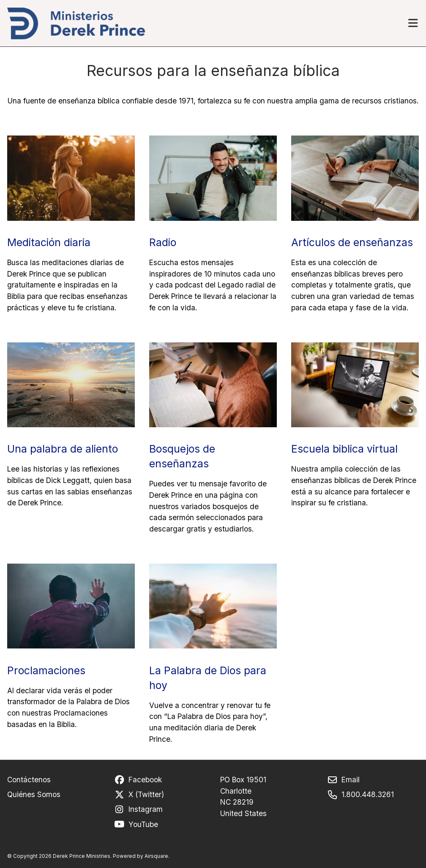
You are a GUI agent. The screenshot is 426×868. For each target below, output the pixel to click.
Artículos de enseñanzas (352, 242)
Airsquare (156, 856)
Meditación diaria (49, 242)
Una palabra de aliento (63, 449)
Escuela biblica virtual (344, 449)
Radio (163, 242)
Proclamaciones (46, 670)
